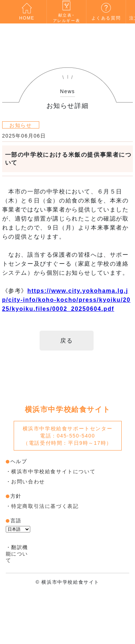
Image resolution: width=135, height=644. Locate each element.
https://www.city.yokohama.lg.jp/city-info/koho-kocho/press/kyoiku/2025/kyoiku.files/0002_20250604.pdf (66, 300)
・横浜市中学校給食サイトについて (51, 471)
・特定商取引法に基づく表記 (42, 506)
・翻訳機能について (17, 554)
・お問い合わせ (25, 482)
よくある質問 (106, 12)
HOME (27, 12)
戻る (66, 341)
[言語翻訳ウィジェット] (18, 529)
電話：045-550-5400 (67, 436)
